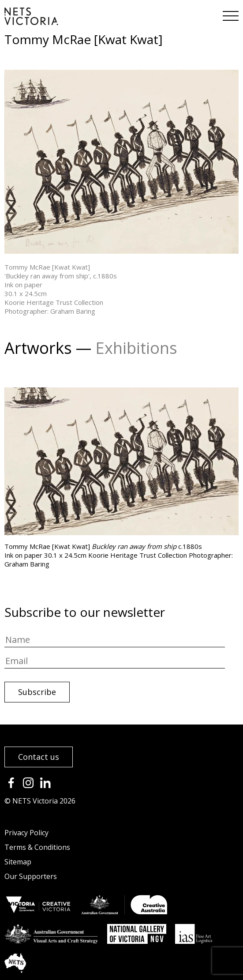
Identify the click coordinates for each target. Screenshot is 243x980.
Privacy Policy (26, 833)
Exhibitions (136, 348)
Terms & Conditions (37, 847)
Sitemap (18, 862)
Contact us (39, 757)
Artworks (38, 348)
